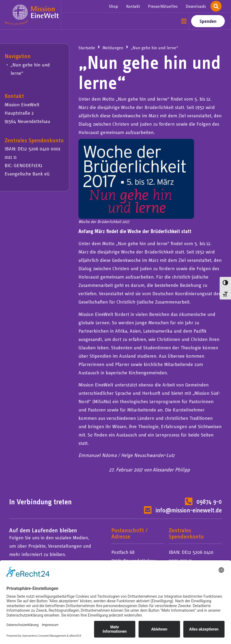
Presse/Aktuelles (163, 6)
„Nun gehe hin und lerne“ (30, 69)
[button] (184, 21)
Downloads (196, 6)
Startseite (87, 48)
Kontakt (133, 6)
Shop (113, 6)
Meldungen (113, 48)
